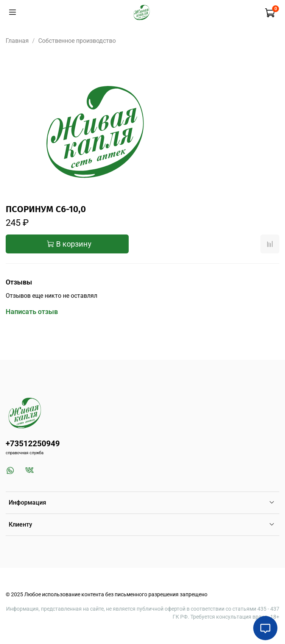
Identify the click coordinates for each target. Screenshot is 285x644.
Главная (17, 41)
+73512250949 (33, 444)
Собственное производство (77, 41)
